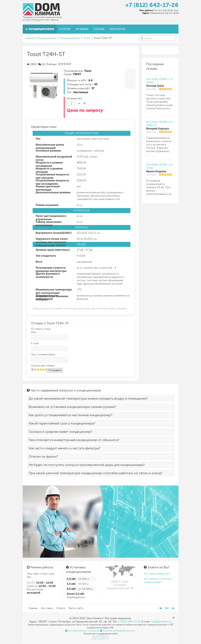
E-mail (35, 343)
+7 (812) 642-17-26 (152, 5)
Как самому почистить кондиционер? (158, 580)
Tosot (87, 38)
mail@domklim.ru (161, 622)
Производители (70, 38)
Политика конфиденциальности (118, 631)
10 (46, 369)
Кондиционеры (40, 29)
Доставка (47, 608)
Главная (30, 38)
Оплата (61, 608)
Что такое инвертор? (157, 574)
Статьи (99, 29)
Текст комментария (43, 354)
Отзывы (82, 29)
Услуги (65, 29)
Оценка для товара (43, 366)
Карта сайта (76, 608)
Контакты (117, 29)
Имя (34, 332)
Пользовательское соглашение (82, 631)
